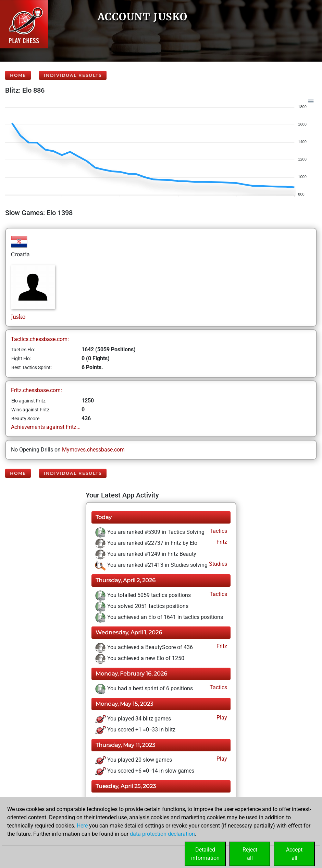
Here (82, 826)
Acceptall (294, 854)
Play (221, 718)
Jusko (19, 317)
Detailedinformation (205, 854)
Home (18, 75)
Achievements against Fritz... (46, 427)
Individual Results (73, 75)
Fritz (221, 542)
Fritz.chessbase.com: (36, 390)
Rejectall (250, 854)
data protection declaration (162, 834)
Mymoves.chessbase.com (93, 450)
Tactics (218, 531)
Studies (217, 564)
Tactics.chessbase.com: (40, 339)
